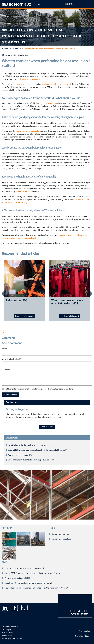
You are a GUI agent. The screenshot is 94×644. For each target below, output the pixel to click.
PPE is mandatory (50, 103)
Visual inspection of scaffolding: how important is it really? (32, 460)
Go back (5, 333)
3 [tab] (43, 327)
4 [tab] (47, 327)
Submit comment (10, 395)
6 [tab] (54, 327)
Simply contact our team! (26, 238)
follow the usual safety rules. (30, 79)
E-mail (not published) (11, 359)
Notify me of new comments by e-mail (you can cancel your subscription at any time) (39, 389)
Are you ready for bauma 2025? (21, 455)
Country (69, 4)
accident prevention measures (23, 84)
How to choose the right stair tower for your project (29, 445)
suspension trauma (23, 192)
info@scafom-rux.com (12, 639)
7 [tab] (58, 327)
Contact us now (47, 427)
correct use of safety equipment (55, 84)
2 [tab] (40, 327)
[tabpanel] (24, 290)
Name (5, 348)
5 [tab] (51, 327)
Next (90, 294)
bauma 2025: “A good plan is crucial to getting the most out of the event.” (37, 450)
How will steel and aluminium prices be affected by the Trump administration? (36, 588)
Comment (6, 369)
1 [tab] (36, 327)
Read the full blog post (24, 316)
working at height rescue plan (28, 131)
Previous (4, 294)
